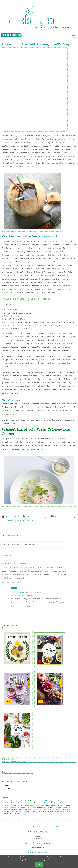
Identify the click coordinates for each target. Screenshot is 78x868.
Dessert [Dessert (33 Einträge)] (33, 801)
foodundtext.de (38, 848)
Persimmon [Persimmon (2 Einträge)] (41, 807)
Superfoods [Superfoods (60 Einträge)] (35, 811)
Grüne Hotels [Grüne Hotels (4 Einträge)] (17, 805)
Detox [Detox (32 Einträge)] (40, 801)
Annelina (6, 563)
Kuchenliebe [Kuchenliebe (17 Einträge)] (40, 805)
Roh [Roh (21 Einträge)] (32, 809)
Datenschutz (38, 827)
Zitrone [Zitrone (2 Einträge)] (16, 814)
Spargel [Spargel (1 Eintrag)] (15, 811)
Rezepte (45, 517)
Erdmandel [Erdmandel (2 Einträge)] (6, 803)
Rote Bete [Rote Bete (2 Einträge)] (47, 809)
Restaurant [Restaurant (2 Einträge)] (67, 807)
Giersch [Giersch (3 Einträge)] (71, 803)
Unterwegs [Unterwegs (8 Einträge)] (49, 811)
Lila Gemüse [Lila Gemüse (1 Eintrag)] (51, 805)
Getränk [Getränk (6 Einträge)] (63, 803)
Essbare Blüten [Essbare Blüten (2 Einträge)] (17, 803)
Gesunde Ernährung (65, 517)
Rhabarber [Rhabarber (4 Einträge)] (13, 809)
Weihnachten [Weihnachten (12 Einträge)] (7, 814)
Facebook (5, 786)
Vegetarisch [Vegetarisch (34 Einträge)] (65, 811)
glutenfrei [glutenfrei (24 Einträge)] (6, 805)
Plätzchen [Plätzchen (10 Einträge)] (51, 807)
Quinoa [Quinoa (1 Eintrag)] (58, 807)
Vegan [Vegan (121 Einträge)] (57, 811)
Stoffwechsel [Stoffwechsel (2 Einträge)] (25, 811)
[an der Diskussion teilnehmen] (35, 545)
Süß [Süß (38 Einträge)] (43, 811)
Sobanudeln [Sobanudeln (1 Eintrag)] (6, 811)
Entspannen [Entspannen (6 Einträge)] (62, 801)
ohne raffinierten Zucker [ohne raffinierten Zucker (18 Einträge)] (26, 807)
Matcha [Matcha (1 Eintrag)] (60, 805)
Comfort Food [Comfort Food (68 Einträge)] (24, 801)
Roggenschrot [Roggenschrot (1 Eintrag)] (24, 809)
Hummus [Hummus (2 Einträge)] (26, 805)
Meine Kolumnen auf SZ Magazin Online (13, 760)
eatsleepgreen (18, 592)
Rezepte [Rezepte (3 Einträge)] (5, 809)
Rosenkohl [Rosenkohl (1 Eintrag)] (38, 809)
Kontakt (18, 827)
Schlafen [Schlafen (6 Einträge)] (56, 809)
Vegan (18, 520)
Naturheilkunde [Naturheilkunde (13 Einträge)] (8, 807)
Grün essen (33, 517)
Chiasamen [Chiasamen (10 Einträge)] (6, 801)
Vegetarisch (29, 520)
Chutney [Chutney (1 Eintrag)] (14, 801)
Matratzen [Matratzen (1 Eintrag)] (68, 805)
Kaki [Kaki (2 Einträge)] (32, 805)
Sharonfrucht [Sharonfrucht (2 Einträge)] (66, 809)
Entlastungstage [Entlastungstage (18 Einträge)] (50, 801)
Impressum (59, 827)
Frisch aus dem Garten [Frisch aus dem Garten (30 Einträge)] (34, 803)
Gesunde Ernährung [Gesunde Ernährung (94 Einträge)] (51, 803)
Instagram (6, 788)
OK (39, 865)
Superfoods (7, 520)
